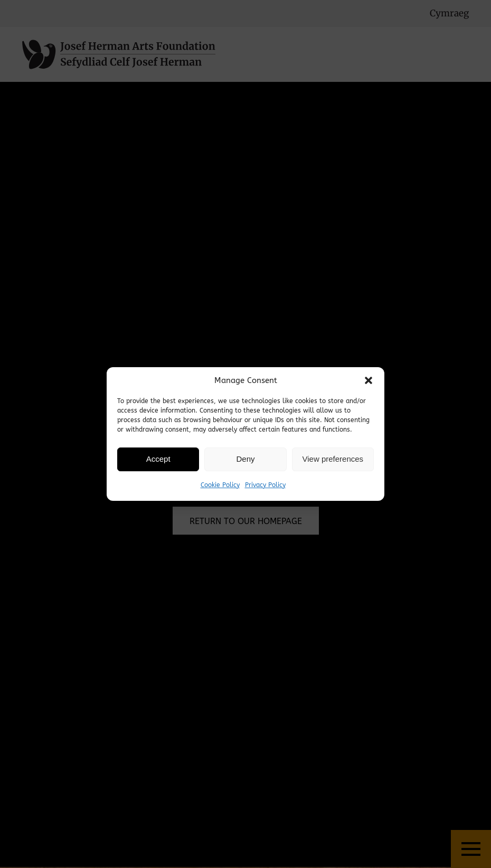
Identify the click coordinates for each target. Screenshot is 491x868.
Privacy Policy (265, 485)
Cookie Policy (220, 485)
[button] (369, 380)
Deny (245, 459)
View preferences (333, 459)
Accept (158, 459)
